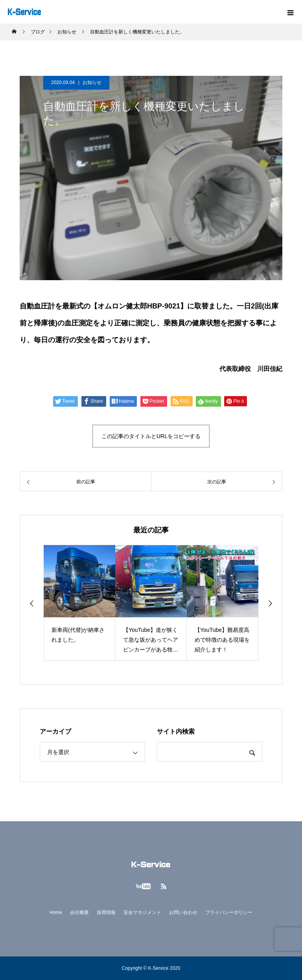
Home (56, 912)
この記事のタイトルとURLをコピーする (151, 436)
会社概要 (79, 912)
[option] (79, 603)
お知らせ (92, 83)
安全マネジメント (142, 912)
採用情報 (106, 912)
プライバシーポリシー (229, 912)
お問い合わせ (183, 912)
